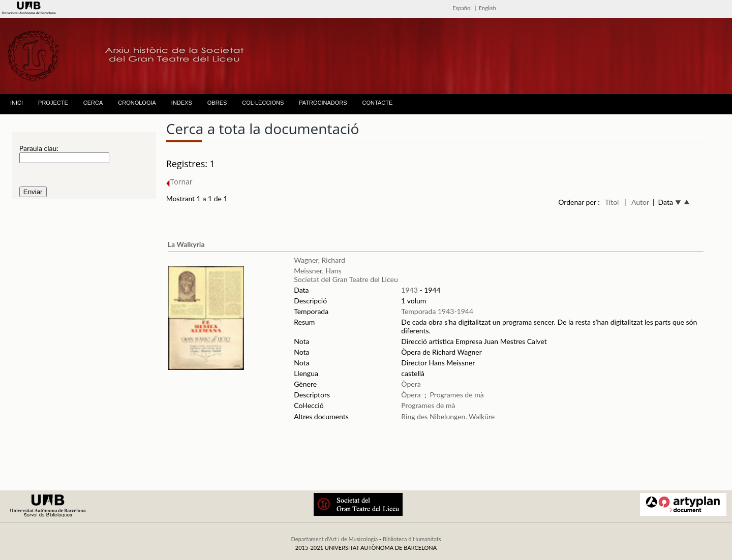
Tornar (179, 182)
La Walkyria (186, 244)
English (487, 8)
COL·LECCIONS (263, 103)
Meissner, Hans (317, 271)
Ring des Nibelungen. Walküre (448, 416)
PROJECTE (53, 103)
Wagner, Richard (319, 260)
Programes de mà (457, 395)
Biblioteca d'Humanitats (412, 539)
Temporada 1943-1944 (437, 311)
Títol (612, 202)
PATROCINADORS (323, 103)
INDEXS (182, 103)
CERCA (93, 103)
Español (462, 8)
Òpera (411, 384)
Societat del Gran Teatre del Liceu (346, 279)
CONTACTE (378, 103)
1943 (409, 290)
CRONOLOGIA (137, 103)
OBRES (217, 103)
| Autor (637, 202)
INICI (17, 103)
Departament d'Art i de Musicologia (334, 539)
